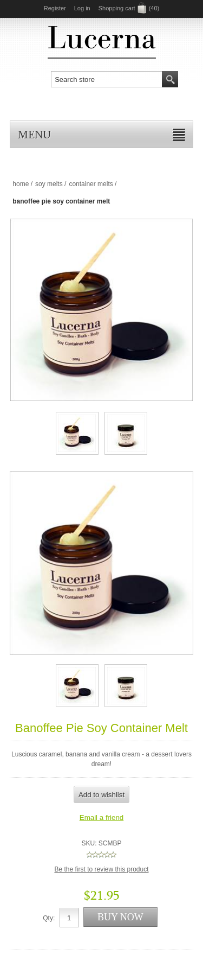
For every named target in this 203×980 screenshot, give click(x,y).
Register (55, 8)
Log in (82, 8)
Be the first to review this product (101, 869)
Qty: (49, 918)
